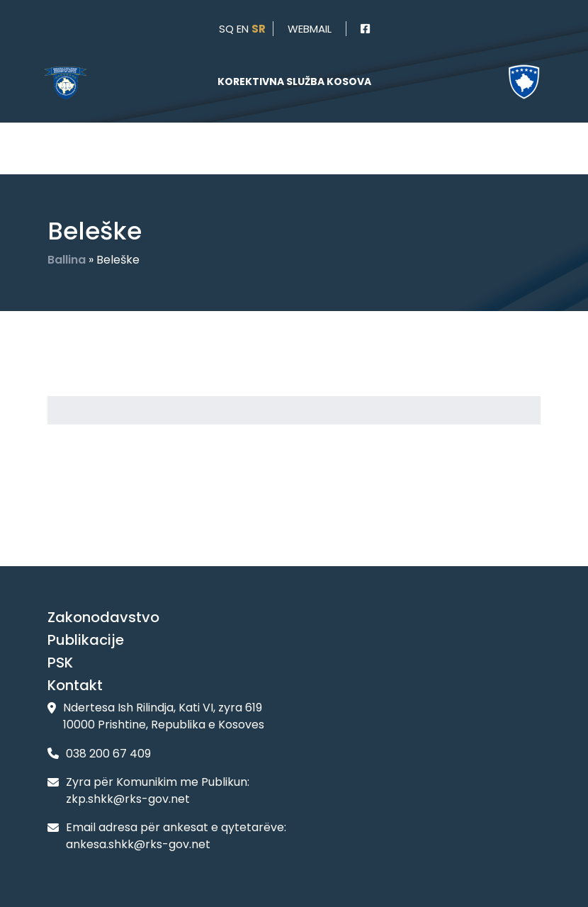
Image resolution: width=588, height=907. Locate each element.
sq (226, 29)
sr (259, 29)
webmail (310, 29)
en (243, 29)
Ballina (67, 260)
